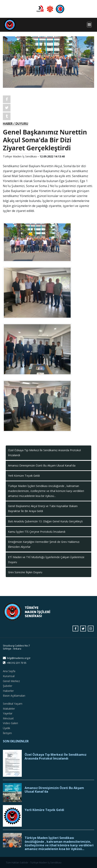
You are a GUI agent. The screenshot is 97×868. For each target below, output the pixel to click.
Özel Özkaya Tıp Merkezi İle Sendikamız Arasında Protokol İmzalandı (44, 453)
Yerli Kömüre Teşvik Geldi (24, 476)
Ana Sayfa (9, 671)
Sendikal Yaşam (13, 704)
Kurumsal (9, 676)
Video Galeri (10, 723)
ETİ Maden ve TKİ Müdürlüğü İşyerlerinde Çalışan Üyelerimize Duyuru (46, 560)
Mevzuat (8, 718)
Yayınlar (8, 713)
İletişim (7, 733)
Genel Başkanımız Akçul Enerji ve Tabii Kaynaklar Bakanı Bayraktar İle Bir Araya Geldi (43, 509)
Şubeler (8, 686)
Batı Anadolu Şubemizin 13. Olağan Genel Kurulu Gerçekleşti (45, 521)
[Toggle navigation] (89, 25)
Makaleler (9, 709)
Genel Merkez (11, 681)
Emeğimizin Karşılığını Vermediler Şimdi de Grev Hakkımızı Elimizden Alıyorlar (44, 544)
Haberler (8, 691)
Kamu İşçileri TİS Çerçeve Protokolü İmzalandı (37, 532)
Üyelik (6, 728)
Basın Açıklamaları (14, 696)
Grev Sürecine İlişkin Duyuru (25, 572)
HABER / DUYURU (16, 124)
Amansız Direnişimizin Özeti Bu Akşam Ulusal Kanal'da (42, 465)
